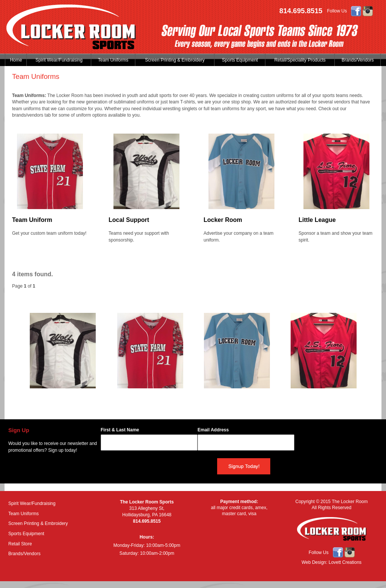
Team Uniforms (113, 60)
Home (16, 60)
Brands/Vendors (358, 60)
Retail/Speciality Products (300, 60)
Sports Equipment (240, 60)
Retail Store (20, 544)
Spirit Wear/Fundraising (59, 60)
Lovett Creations (345, 562)
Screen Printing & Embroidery (175, 60)
